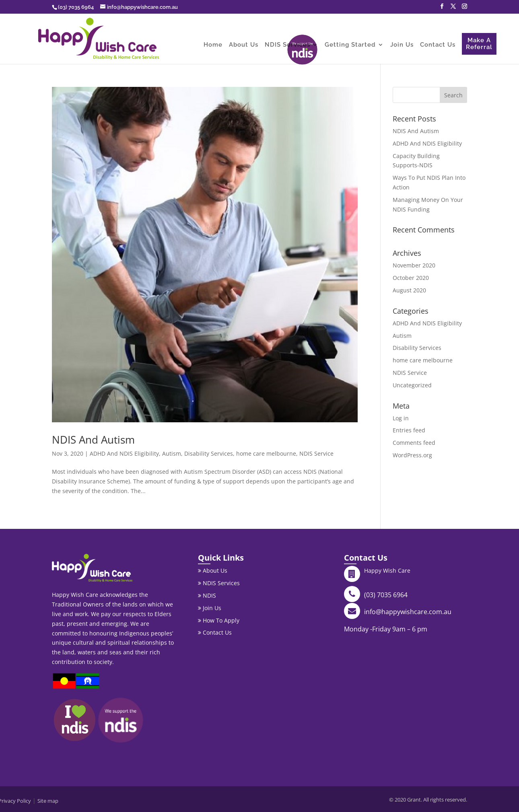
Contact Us (438, 45)
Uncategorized (412, 385)
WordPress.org (412, 455)
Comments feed (414, 443)
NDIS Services (287, 45)
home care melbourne (266, 453)
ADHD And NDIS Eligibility (124, 453)
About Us (244, 45)
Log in (401, 418)
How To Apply (219, 620)
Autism (172, 453)
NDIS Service (316, 453)
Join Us (402, 45)
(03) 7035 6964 (386, 595)
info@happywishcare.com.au (408, 612)
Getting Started (350, 45)
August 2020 (409, 290)
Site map (48, 801)
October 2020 (411, 278)
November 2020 (414, 265)
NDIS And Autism (93, 440)
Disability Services (209, 453)
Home (213, 45)
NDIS (207, 595)
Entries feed (409, 430)
